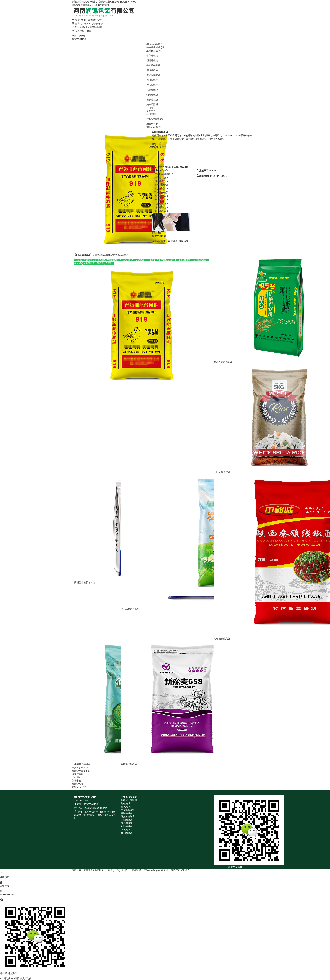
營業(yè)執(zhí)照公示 (119, 870)
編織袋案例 (152, 104)
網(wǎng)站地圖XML (82, 5)
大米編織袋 (152, 85)
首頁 (95, 255)
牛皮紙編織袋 (153, 65)
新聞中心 (151, 111)
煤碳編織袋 (152, 70)
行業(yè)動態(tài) (155, 119)
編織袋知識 (152, 124)
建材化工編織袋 (154, 51)
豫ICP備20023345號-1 (182, 870)
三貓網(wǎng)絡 (152, 870)
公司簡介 (151, 108)
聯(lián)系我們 (102, 5)
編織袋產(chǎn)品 (155, 47)
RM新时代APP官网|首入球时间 (16, 978)
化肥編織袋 (152, 90)
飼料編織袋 (152, 95)
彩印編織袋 (152, 55)
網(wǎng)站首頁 (154, 44)
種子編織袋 (152, 100)
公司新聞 (151, 114)
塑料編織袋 (152, 60)
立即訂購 (157, 144)
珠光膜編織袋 (153, 75)
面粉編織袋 (152, 80)
